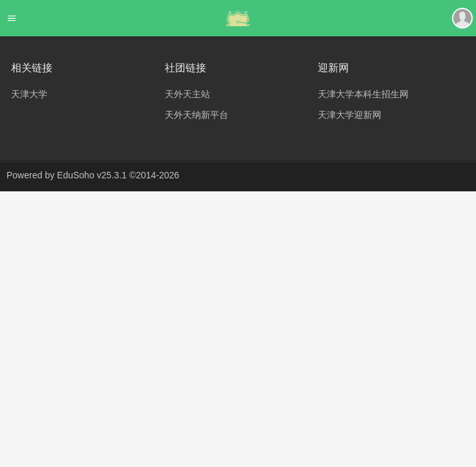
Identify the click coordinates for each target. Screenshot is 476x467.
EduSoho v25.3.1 (92, 175)
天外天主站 (187, 94)
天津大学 (29, 94)
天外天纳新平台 (196, 115)
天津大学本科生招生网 (363, 94)
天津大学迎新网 (350, 115)
